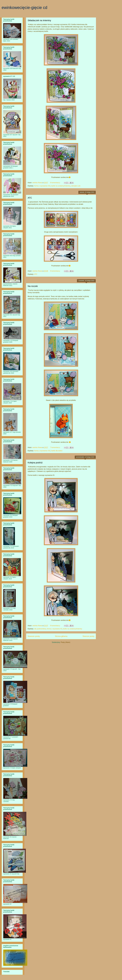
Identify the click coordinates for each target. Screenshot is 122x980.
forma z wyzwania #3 (54, 629)
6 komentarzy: (55, 183)
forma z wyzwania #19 (42, 186)
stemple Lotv (76, 186)
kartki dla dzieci (57, 451)
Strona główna (61, 636)
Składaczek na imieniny (39, 20)
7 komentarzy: (55, 447)
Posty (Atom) (65, 642)
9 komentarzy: (55, 626)
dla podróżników (40, 629)
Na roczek (33, 286)
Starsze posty (88, 636)
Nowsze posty (34, 636)
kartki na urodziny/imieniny (61, 186)
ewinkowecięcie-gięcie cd (24, 8)
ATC (30, 198)
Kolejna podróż (35, 463)
